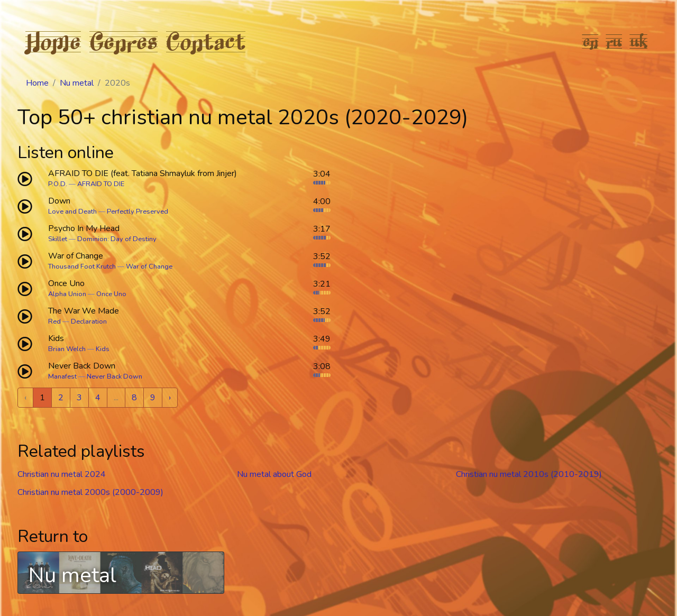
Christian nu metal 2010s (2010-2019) (529, 474)
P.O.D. (58, 184)
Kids (103, 349)
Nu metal (77, 83)
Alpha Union (67, 294)
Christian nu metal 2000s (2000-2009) (90, 492)
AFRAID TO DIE (101, 184)
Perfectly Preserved (138, 212)
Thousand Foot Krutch (82, 266)
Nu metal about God (274, 474)
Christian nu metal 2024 (62, 474)
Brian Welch (67, 349)
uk (639, 41)
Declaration (89, 321)
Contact (206, 41)
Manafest (62, 376)
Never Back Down (115, 376)
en (591, 41)
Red (54, 321)
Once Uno (111, 294)
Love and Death (72, 212)
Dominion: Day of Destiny (117, 239)
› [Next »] (170, 398)
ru (614, 41)
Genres (123, 41)
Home (53, 41)
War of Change (149, 266)
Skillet (58, 239)
